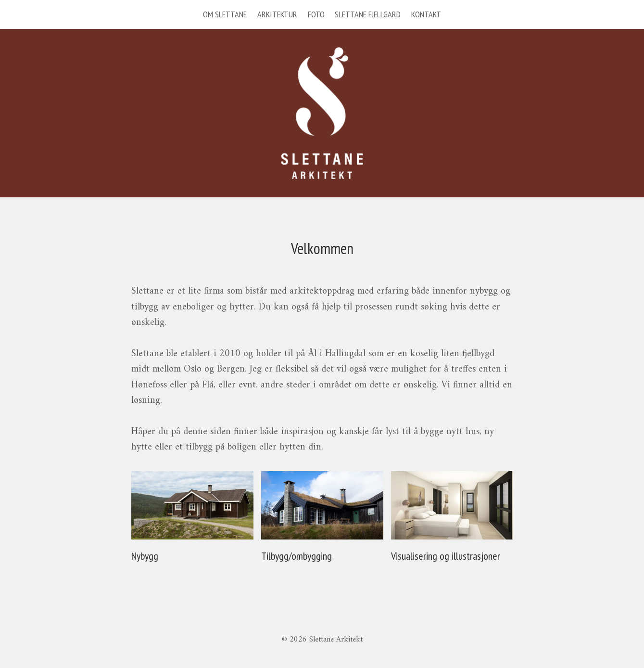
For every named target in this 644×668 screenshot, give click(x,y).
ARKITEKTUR (277, 14)
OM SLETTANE (225, 14)
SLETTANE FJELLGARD (368, 14)
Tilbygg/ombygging (297, 556)
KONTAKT (426, 14)
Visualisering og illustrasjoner (446, 556)
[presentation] (192, 506)
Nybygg (145, 556)
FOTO (316, 14)
